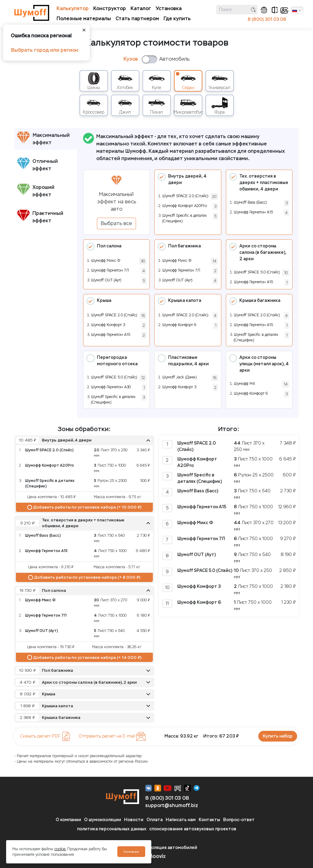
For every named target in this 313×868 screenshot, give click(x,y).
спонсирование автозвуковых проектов (193, 829)
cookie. (60, 849)
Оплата (155, 820)
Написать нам (181, 820)
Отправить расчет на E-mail (112, 736)
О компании (68, 820)
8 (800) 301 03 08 (267, 19)
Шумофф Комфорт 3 (108, 325)
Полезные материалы (84, 19)
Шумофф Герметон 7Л (110, 270)
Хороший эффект (36, 191)
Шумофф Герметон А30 (111, 387)
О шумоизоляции (103, 820)
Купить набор (278, 736)
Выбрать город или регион (45, 50)
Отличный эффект (37, 165)
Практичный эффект (40, 217)
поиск (253, 10)
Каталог (141, 8)
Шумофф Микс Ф (106, 261)
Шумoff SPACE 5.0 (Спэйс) (257, 272)
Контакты (209, 820)
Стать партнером (137, 19)
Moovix (157, 856)
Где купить (177, 19)
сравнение (275, 10)
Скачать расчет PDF (45, 736)
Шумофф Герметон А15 (253, 212)
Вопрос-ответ (239, 820)
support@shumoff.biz (172, 805)
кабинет (284, 10)
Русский (295, 10)
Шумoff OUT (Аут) (106, 280)
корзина (264, 10)
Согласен (131, 852)
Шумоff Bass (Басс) (250, 202)
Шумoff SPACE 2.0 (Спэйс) (185, 196)
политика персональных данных (112, 829)
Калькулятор (73, 8)
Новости (134, 820)
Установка (169, 8)
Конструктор (110, 8)
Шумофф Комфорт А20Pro (185, 206)
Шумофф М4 (244, 384)
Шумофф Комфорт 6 (179, 325)
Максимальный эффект (43, 139)
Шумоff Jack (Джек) (179, 377)
